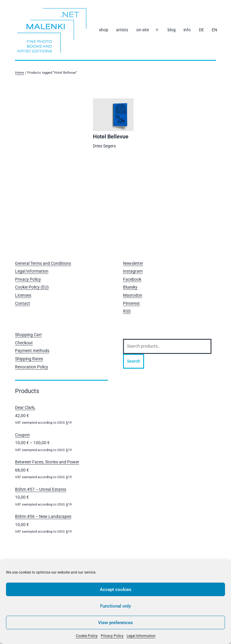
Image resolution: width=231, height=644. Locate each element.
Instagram (133, 271)
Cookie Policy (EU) (32, 287)
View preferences (115, 623)
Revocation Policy (32, 367)
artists (122, 30)
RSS (127, 311)
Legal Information (141, 636)
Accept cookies (116, 590)
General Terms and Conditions (43, 263)
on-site (143, 30)
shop (104, 30)
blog (172, 30)
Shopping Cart (28, 335)
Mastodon (133, 295)
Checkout (24, 343)
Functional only (115, 606)
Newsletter (133, 263)
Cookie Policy (87, 636)
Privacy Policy (112, 636)
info (187, 30)
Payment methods (32, 351)
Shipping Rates (29, 359)
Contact (23, 303)
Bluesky (130, 287)
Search (134, 361)
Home (20, 73)
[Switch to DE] (201, 30)
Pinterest (131, 303)
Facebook (132, 279)
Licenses (23, 295)
